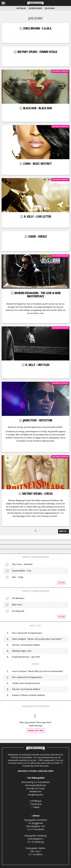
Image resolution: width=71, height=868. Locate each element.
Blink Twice (17, 605)
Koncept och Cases (36, 788)
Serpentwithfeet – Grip (22, 571)
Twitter (35, 807)
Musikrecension (60, 71)
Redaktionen (36, 791)
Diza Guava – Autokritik (22, 564)
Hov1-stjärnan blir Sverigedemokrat (27, 633)
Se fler (61, 583)
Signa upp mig (35, 730)
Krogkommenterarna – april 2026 (26, 657)
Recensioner (35, 8)
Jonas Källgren (45, 771)
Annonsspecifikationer (36, 785)
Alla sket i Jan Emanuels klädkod (26, 645)
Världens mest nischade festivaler (26, 683)
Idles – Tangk (18, 577)
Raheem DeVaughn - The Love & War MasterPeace (35, 294)
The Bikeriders (18, 598)
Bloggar (50, 8)
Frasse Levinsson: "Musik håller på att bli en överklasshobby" (38, 671)
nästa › (63, 531)
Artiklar (21, 8)
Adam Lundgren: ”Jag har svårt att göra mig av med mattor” (37, 639)
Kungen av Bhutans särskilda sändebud (28, 695)
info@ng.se (35, 801)
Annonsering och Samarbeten (35, 782)
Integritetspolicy (36, 795)
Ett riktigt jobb (18, 611)
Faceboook (35, 804)
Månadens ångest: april (22, 651)
